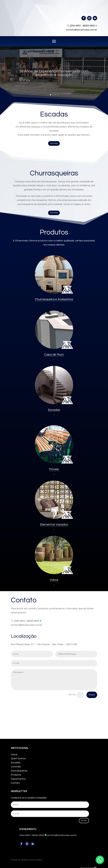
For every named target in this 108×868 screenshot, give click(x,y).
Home (14, 755)
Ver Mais (54, 143)
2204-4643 (25, 835)
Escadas (16, 763)
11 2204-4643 (74, 26)
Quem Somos (18, 759)
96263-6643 (90, 26)
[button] (100, 860)
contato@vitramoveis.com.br (82, 30)
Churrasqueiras (19, 771)
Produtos (16, 775)
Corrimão (16, 767)
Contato (15, 783)
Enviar (92, 695)
